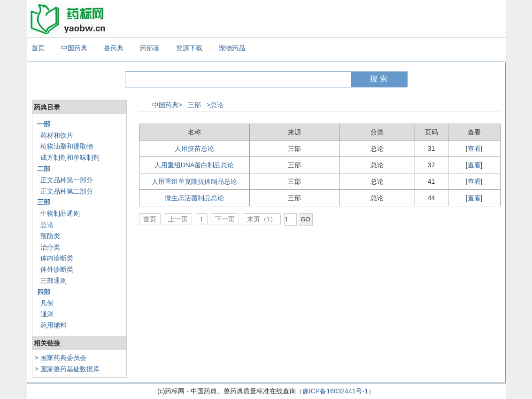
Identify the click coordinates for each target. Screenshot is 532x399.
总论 (47, 225)
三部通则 (54, 281)
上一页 (178, 219)
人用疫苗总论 (194, 149)
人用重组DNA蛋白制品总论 (194, 165)
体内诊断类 (57, 258)
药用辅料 (54, 325)
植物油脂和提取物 (67, 146)
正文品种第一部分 (67, 180)
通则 (47, 314)
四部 (44, 292)
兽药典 (114, 48)
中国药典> (167, 105)
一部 (44, 124)
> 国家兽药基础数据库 (67, 369)
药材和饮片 (57, 135)
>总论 (215, 105)
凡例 (47, 303)
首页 (38, 48)
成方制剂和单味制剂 (70, 157)
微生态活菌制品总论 (194, 198)
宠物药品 (232, 48)
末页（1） (262, 219)
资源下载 (189, 48)
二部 (44, 169)
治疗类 (50, 247)
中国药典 (74, 48)
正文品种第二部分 (67, 191)
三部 (44, 202)
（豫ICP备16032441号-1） (335, 391)
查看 (474, 149)
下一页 (225, 219)
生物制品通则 (60, 213)
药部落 (150, 48)
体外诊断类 (57, 269)
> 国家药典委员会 (61, 358)
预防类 (50, 236)
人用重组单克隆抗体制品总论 (194, 181)
